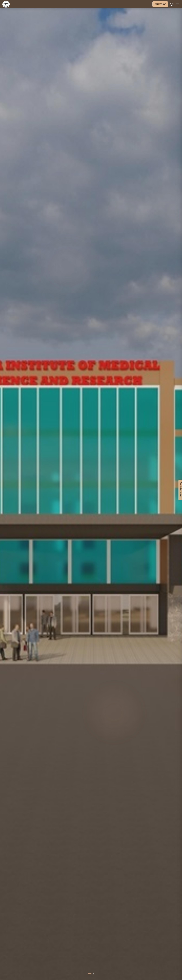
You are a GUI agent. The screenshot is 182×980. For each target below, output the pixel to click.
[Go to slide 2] (94, 974)
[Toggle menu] (177, 4)
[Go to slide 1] (90, 974)
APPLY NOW (160, 4)
